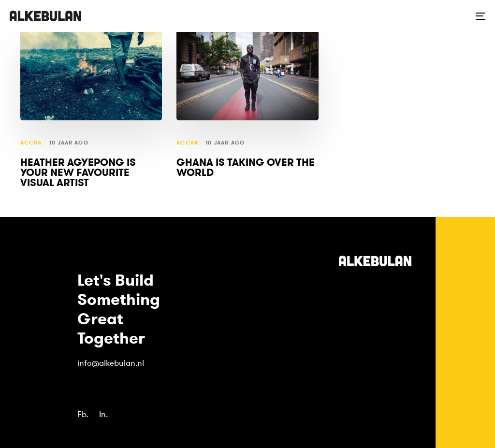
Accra (31, 143)
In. (103, 414)
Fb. (83, 414)
